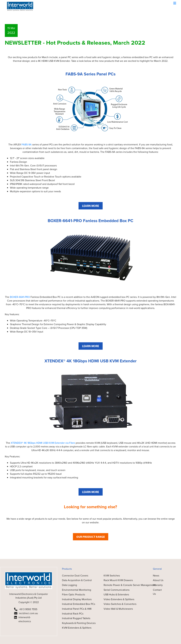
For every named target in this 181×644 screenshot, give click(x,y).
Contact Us (157, 592)
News (156, 576)
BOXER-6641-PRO (20, 297)
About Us (158, 580)
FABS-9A (27, 145)
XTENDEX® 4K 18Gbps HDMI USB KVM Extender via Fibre (43, 443)
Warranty (158, 585)
